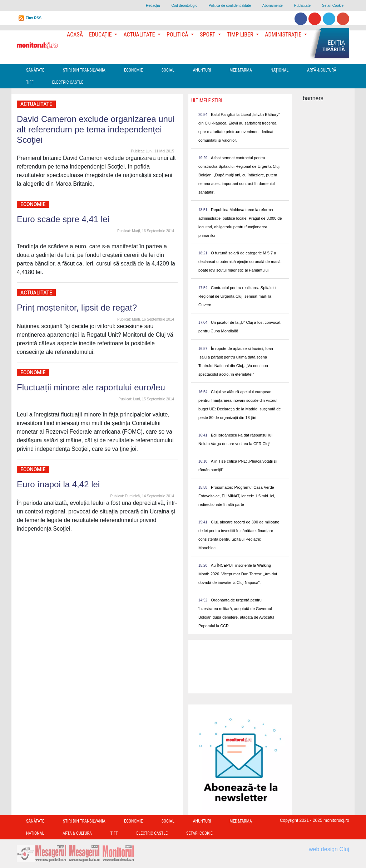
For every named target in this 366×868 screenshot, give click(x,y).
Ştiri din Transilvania (84, 70)
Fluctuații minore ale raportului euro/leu (91, 387)
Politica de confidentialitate (230, 6)
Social (168, 70)
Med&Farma (241, 70)
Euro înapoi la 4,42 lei (58, 484)
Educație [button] (101, 35)
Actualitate (36, 104)
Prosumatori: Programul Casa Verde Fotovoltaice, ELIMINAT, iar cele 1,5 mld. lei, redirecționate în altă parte (237, 496)
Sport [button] (208, 35)
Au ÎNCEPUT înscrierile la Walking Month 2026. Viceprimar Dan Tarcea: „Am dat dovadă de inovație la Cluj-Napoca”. (238, 574)
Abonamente (273, 6)
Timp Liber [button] (241, 35)
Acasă (75, 35)
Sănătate (35, 70)
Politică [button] (178, 35)
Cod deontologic (184, 6)
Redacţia (153, 6)
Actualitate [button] (140, 35)
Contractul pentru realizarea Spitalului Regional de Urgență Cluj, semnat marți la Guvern (237, 296)
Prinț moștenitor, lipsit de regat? (77, 308)
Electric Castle (68, 82)
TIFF (30, 82)
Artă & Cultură (322, 70)
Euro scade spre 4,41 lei (63, 219)
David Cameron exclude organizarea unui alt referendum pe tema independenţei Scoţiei (96, 129)
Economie (133, 70)
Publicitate (302, 6)
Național (280, 70)
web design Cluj (329, 849)
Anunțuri (202, 70)
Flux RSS (34, 18)
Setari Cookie (333, 6)
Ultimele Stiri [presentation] (207, 101)
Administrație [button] (284, 35)
